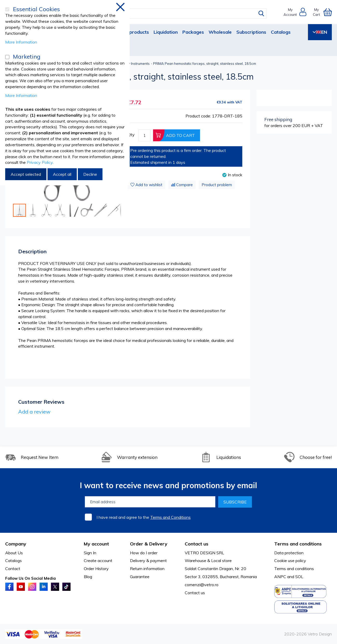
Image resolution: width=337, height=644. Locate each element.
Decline (90, 174)
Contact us (195, 593)
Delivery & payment (148, 561)
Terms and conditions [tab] (298, 544)
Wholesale (220, 32)
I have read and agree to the (144, 517)
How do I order (144, 553)
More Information (21, 42)
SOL (299, 577)
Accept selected (26, 174)
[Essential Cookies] (7, 9)
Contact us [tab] (197, 544)
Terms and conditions (294, 569)
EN (320, 32)
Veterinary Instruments (132, 64)
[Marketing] (7, 57)
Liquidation (166, 32)
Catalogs (281, 32)
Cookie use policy (290, 561)
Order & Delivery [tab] (149, 544)
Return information (147, 569)
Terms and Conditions (170, 517)
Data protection (289, 553)
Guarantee (140, 577)
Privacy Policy (40, 162)
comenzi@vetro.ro (202, 585)
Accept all (62, 174)
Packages (193, 32)
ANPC (280, 577)
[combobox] (173, 13)
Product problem (217, 185)
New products (133, 32)
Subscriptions (251, 32)
